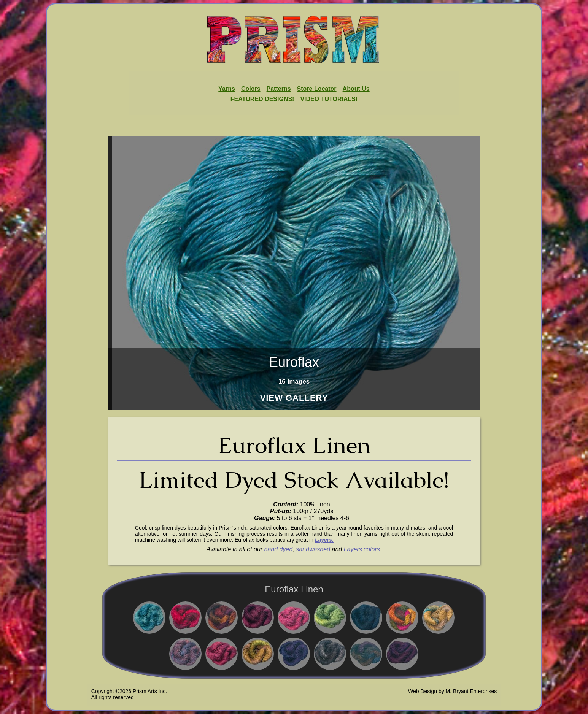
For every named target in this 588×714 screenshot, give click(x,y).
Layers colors (362, 549)
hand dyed (279, 549)
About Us (356, 89)
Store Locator (317, 89)
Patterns (279, 89)
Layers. (324, 540)
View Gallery (294, 398)
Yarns (227, 89)
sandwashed (313, 549)
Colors (251, 89)
